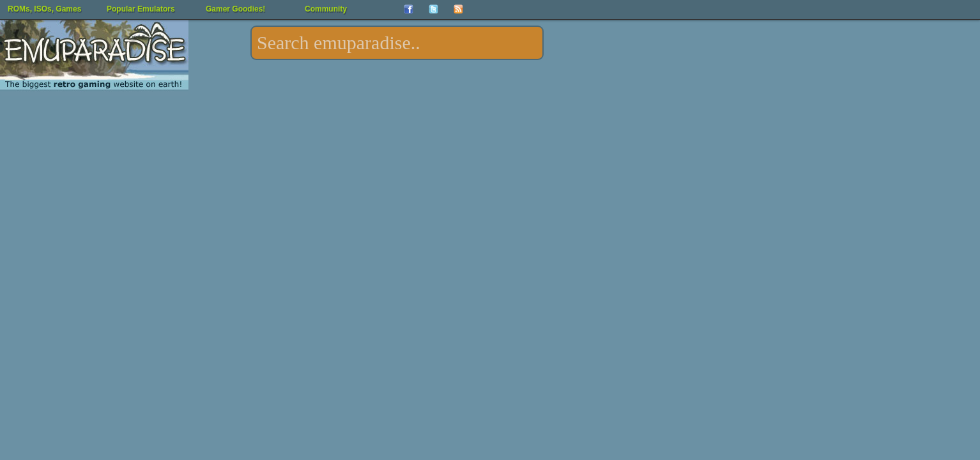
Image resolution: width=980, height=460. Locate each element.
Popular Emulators (141, 9)
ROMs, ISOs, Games (44, 9)
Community (326, 9)
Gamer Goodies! (235, 9)
